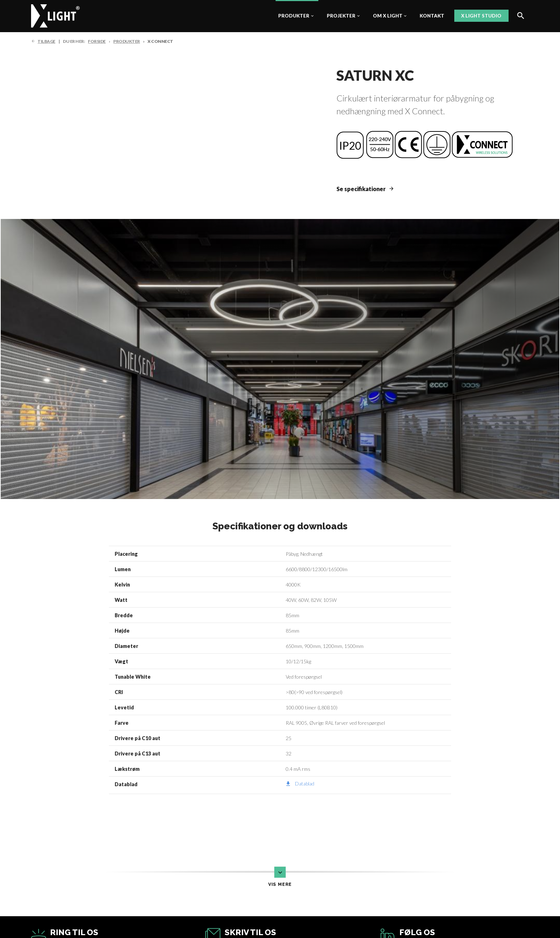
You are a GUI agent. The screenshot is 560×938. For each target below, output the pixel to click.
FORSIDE (97, 41)
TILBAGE (46, 41)
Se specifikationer (361, 189)
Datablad (305, 784)
